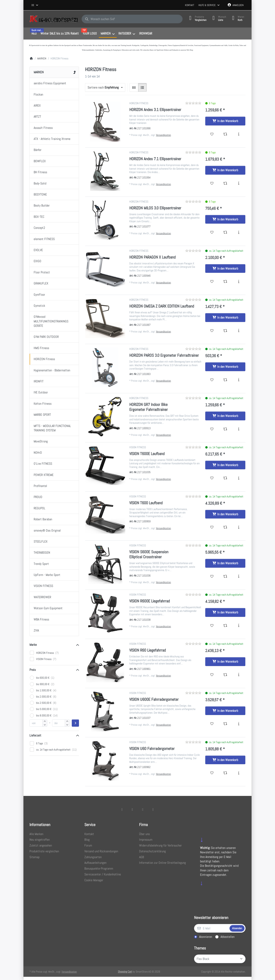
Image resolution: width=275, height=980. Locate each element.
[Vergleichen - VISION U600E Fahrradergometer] (225, 724)
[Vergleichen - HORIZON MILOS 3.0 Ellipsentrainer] (225, 232)
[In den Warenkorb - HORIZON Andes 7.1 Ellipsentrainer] (225, 170)
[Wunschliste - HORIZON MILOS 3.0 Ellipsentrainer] (212, 232)
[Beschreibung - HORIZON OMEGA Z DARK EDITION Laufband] (239, 331)
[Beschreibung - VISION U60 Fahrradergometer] (239, 773)
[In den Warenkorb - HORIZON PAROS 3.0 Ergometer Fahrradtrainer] (225, 367)
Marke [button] (33, 645)
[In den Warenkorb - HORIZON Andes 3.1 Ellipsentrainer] (225, 121)
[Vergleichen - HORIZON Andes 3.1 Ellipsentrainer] (225, 134)
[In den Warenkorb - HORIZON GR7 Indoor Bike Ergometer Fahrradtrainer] (225, 416)
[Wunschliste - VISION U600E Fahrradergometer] (212, 724)
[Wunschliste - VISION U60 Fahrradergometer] (212, 773)
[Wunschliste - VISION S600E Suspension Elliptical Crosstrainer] (212, 577)
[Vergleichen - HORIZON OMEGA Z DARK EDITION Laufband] (225, 331)
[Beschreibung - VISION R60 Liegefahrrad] (239, 675)
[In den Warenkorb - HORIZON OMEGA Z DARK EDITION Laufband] (225, 318)
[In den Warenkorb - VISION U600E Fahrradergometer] (225, 711)
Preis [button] (33, 670)
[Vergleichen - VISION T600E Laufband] (225, 478)
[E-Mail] (211, 928)
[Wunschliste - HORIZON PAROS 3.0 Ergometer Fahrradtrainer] (212, 380)
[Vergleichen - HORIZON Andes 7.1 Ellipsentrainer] (225, 183)
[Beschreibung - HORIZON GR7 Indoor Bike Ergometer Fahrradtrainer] (239, 429)
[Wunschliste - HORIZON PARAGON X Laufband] (212, 282)
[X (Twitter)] (132, 809)
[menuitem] (34, 34)
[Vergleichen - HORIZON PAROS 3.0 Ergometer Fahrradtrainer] (225, 380)
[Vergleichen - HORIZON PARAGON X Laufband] (225, 282)
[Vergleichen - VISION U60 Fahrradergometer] (225, 773)
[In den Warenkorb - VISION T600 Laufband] (225, 514)
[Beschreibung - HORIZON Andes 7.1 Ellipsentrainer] (239, 183)
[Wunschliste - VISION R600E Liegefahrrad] (212, 626)
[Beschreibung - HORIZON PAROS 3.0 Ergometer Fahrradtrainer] (239, 380)
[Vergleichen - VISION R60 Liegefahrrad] (225, 675)
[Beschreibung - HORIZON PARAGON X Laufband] (239, 282)
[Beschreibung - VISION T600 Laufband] (239, 527)
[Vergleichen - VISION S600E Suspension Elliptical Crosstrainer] (225, 577)
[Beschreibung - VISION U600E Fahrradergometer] (239, 724)
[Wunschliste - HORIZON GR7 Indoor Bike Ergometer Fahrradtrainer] (212, 429)
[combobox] (35, 5)
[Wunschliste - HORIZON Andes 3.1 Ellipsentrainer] (212, 134)
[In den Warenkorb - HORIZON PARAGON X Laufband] (225, 269)
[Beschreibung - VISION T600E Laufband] (239, 478)
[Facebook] (122, 809)
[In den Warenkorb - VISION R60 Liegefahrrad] (225, 662)
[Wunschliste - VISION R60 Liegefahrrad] (212, 675)
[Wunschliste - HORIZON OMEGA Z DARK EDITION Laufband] (212, 331)
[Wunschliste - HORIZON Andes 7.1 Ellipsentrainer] (212, 183)
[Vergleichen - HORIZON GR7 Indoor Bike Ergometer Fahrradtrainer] (225, 429)
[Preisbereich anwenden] (75, 723)
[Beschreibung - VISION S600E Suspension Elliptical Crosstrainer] (239, 577)
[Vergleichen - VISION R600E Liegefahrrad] (225, 626)
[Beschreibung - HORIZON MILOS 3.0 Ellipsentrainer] (239, 232)
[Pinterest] (153, 809)
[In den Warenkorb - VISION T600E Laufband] (225, 465)
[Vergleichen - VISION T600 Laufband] (225, 527)
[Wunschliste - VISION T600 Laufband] (212, 527)
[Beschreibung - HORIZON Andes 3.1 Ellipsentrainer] (239, 134)
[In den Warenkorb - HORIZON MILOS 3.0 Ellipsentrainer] (225, 219)
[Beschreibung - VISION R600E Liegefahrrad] (239, 626)
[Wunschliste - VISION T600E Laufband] (212, 478)
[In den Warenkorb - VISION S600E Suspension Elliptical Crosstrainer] (225, 563)
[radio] (134, 88)
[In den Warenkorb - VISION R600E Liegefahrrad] (225, 612)
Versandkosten (163, 135)
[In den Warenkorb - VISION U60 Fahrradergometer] (225, 760)
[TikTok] (143, 809)
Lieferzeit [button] (35, 735)
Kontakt (190, 5)
